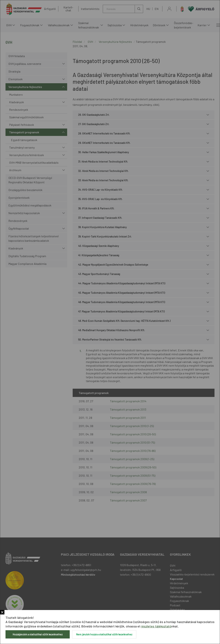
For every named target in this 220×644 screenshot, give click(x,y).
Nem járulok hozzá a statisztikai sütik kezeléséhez (104, 634)
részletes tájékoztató (156, 626)
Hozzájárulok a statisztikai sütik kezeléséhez (38, 634)
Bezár (2, 612)
